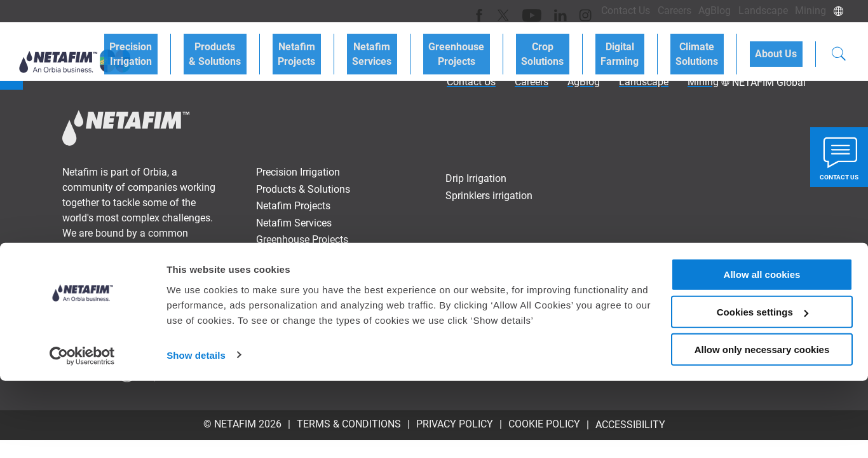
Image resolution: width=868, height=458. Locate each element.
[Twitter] (480, 11)
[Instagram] (553, 11)
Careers (655, 10)
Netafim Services (431, 46)
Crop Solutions (580, 46)
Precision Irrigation (223, 46)
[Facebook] (458, 11)
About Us (782, 45)
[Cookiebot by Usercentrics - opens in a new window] (82, 433)
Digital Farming (647, 46)
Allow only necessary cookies (762, 427)
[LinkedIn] (531, 11)
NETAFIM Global (769, 82)
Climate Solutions (713, 46)
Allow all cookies (762, 351)
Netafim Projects (367, 46)
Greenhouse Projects (505, 46)
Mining (808, 10)
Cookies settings (763, 389)
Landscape (755, 10)
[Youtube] (505, 11)
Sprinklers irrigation (489, 196)
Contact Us (601, 10)
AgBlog (701, 10)
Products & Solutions (296, 46)
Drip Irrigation (476, 178)
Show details (196, 432)
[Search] (839, 47)
